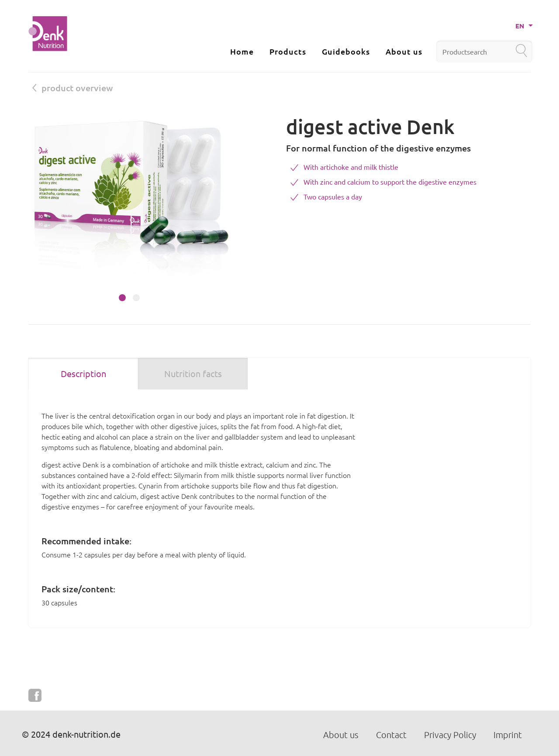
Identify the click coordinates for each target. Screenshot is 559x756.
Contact (391, 735)
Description (83, 373)
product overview (73, 88)
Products (288, 51)
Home (242, 51)
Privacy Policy (450, 735)
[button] (122, 298)
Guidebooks (346, 51)
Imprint (508, 735)
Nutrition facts (193, 373)
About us (404, 51)
